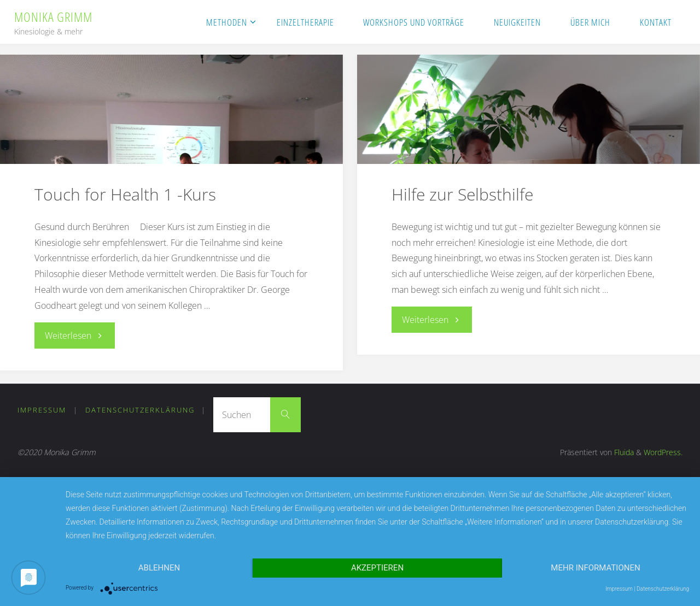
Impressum (42, 410)
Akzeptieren (377, 568)
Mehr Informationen (595, 568)
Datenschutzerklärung (140, 410)
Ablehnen (159, 568)
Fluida (623, 452)
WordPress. (663, 452)
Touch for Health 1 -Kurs (125, 194)
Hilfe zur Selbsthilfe (462, 194)
